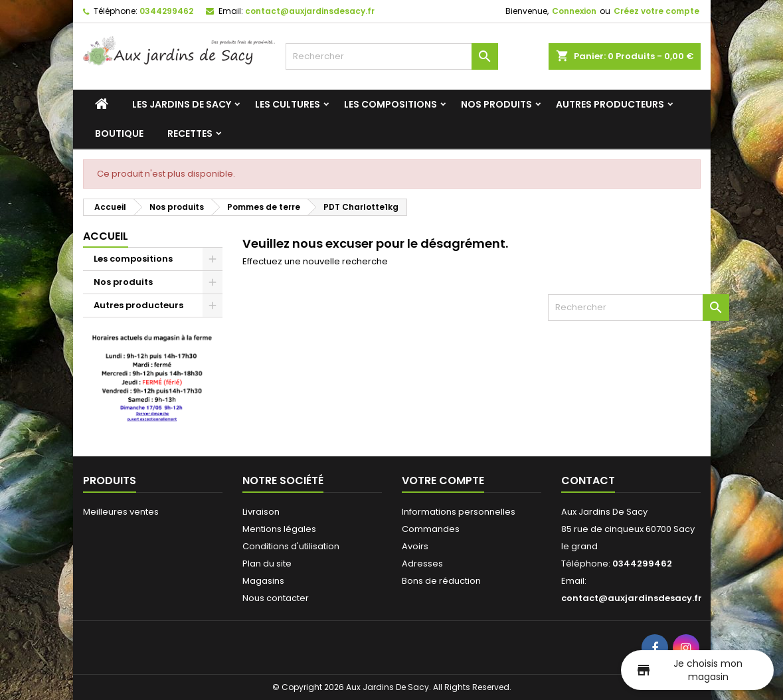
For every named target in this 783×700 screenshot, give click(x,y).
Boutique (119, 133)
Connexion (574, 11)
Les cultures (288, 104)
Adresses (422, 564)
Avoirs (415, 546)
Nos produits (496, 104)
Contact (588, 481)
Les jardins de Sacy (182, 104)
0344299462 (166, 11)
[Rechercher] (392, 56)
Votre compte (443, 481)
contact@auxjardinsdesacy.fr (310, 11)
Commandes (431, 529)
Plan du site (267, 564)
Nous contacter (276, 598)
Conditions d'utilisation (291, 546)
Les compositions (391, 104)
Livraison (261, 512)
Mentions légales (279, 529)
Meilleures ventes (121, 512)
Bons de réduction (441, 581)
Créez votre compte (656, 11)
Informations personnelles (459, 512)
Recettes (190, 133)
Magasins (263, 581)
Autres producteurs (610, 104)
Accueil (106, 236)
